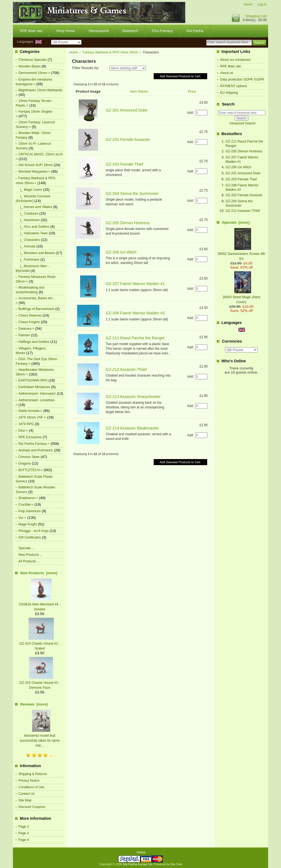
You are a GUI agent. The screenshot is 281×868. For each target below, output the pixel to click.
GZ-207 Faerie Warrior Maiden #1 (135, 284)
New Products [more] (39, 573)
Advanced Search (242, 123)
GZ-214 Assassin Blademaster (132, 428)
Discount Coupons (32, 807)
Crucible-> (26, 505)
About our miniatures (235, 60)
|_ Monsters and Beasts (37, 253)
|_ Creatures (28, 214)
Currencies (232, 341)
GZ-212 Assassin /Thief (126, 369)
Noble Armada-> (30, 411)
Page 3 (24, 833)
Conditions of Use (31, 787)
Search (228, 104)
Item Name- (140, 91)
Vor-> (22, 518)
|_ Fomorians (29, 260)
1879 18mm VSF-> (32, 417)
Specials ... (26, 548)
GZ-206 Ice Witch (121, 252)
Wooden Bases (29, 66)
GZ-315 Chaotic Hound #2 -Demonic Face (40, 683)
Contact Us (26, 794)
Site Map (25, 800)
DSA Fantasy (162, 31)
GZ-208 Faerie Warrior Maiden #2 (135, 313)
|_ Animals (27, 246)
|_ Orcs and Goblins (34, 227)
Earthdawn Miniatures (34, 387)
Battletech (130, 31)
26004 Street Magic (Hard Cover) (241, 297)
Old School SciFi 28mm (36, 165)
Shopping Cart (256, 16)
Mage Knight (28, 524)
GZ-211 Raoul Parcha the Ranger (135, 338)
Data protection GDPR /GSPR (242, 79)
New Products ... (30, 555)
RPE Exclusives (30, 437)
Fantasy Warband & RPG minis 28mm (110, 52)
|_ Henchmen (29, 220)
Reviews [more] (34, 704)
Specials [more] (236, 222)
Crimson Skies (29, 457)
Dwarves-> (26, 329)
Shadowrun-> (28, 498)
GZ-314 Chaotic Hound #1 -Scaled (40, 644)
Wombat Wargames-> (34, 172)
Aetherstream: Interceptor (37, 394)
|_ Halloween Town (33, 233)
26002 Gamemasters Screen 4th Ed (241, 254)
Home (248, 4)
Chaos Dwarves (30, 315)
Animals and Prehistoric (36, 450)
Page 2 (24, 827)
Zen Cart (176, 864)
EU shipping (229, 93)
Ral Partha (195, 31)
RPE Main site (31, 31)
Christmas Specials (33, 60)
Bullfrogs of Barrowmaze (36, 309)
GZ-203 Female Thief (124, 164)
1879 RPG (26, 424)
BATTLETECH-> (30, 470)
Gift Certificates (30, 537)
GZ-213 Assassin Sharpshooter (133, 397)
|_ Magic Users (30, 190)
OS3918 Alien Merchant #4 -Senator (40, 604)
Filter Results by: (86, 68)
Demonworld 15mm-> (34, 73)
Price (192, 91)
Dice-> (23, 431)
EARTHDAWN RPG (33, 380)
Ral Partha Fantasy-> (34, 444)
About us (227, 73)
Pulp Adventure (29, 511)
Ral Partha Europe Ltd (138, 864)
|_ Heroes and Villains (35, 207)
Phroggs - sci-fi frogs (33, 531)
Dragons (25, 463)
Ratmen (24, 335)
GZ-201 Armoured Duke (127, 110)
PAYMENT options (234, 86)
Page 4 (24, 840)
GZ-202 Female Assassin (128, 140)
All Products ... (29, 561)
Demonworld (99, 31)
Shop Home (65, 31)
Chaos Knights (29, 322)
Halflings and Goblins (34, 342)
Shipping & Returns (33, 774)
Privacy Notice (29, 781)
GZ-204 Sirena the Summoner (132, 193)
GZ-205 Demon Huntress (128, 223)
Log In (262, 4)
